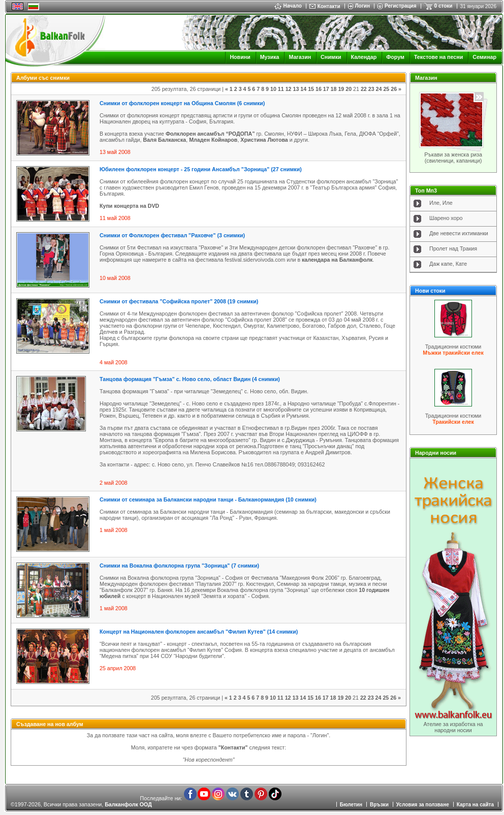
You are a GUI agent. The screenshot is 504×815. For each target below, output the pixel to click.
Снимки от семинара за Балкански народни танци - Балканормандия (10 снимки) (208, 499)
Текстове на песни (438, 57)
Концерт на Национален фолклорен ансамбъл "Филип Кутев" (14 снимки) (199, 632)
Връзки (379, 805)
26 (394, 89)
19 (341, 89)
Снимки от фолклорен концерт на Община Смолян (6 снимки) (182, 103)
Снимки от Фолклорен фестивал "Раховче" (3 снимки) (172, 235)
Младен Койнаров (213, 140)
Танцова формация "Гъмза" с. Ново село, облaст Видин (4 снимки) (190, 379)
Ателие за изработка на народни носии (453, 727)
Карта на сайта (475, 805)
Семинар (484, 57)
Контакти (329, 6)
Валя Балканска (164, 140)
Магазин (300, 57)
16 (319, 89)
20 (349, 89)
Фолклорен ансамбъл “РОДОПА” (210, 134)
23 (371, 89)
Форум (395, 57)
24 (379, 89)
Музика (270, 57)
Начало (288, 6)
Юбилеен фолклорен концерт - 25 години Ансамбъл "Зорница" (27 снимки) (201, 169)
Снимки (331, 57)
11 (281, 89)
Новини (240, 57)
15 (311, 89)
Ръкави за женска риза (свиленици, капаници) (453, 158)
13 (296, 89)
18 (334, 89)
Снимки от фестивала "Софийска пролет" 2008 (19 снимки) (179, 301)
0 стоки (444, 6)
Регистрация (401, 6)
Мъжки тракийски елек (453, 353)
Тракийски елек (453, 422)
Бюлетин (351, 805)
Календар (364, 57)
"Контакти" (233, 747)
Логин (363, 6)
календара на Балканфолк (337, 260)
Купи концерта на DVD (129, 206)
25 (386, 89)
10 (273, 89)
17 (326, 89)
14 (303, 89)
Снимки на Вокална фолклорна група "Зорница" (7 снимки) (179, 566)
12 (289, 89)
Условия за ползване (423, 805)
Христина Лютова (265, 140)
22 (364, 89)
